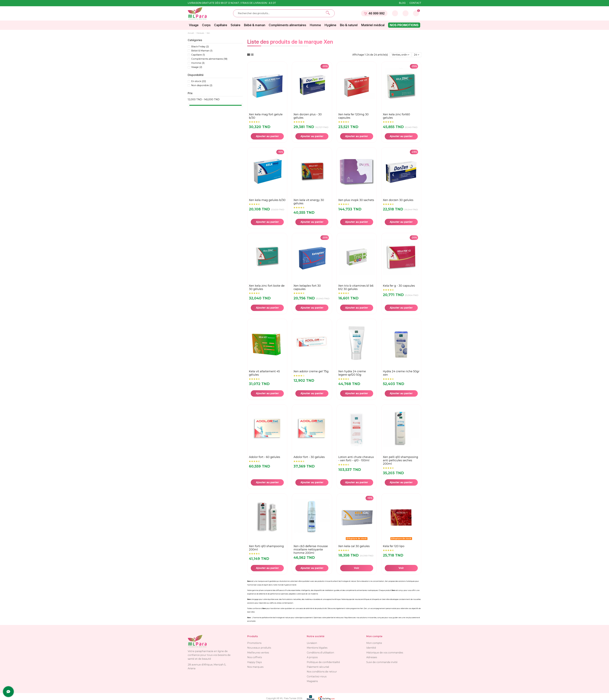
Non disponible (202, 85)
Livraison (312, 643)
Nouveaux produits (259, 648)
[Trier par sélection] (401, 55)
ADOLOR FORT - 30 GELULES (309, 457)
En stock (199, 81)
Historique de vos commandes (385, 653)
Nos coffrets (255, 657)
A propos (312, 657)
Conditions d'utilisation (320, 653)
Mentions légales (317, 648)
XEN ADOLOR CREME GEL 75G (311, 371)
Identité (371, 648)
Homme (198, 63)
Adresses (372, 657)
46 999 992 (374, 13)
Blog (403, 3)
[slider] (189, 105)
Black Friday (200, 46)
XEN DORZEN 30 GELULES (398, 200)
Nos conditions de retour (322, 672)
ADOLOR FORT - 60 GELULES (265, 457)
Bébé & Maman (202, 51)
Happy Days (254, 662)
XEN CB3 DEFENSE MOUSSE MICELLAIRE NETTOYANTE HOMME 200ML (311, 550)
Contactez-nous (317, 676)
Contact (415, 3)
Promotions (254, 643)
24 (417, 55)
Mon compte (374, 643)
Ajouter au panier (267, 136)
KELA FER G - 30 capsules (399, 286)
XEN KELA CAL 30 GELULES (354, 546)
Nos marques (255, 667)
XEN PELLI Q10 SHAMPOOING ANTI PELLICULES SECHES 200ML (400, 460)
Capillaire (198, 55)
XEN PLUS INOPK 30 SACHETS (356, 200)
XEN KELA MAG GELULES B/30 (267, 200)
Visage (197, 67)
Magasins (312, 681)
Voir (357, 568)
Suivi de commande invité (382, 662)
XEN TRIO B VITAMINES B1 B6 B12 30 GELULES (356, 287)
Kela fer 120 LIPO (394, 546)
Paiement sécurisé (318, 667)
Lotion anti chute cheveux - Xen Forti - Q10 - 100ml (356, 459)
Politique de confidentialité (323, 662)
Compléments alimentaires (209, 59)
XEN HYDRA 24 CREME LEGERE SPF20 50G (352, 373)
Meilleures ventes (258, 653)
